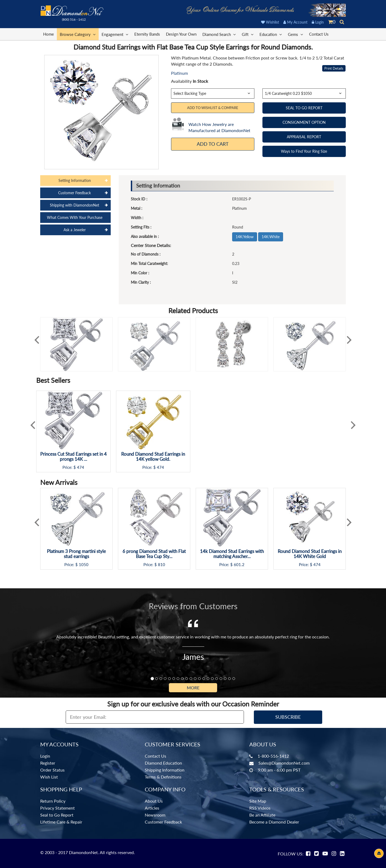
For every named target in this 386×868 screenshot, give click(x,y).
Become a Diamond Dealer (274, 822)
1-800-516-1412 (273, 756)
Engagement (115, 34)
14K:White (271, 237)
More (193, 688)
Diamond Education (163, 763)
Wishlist (270, 22)
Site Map (258, 801)
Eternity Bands (147, 34)
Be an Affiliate (262, 815)
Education (271, 34)
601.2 (239, 565)
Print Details (334, 68)
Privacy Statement (57, 808)
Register (48, 763)
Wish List (49, 777)
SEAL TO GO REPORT (304, 108)
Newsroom (155, 815)
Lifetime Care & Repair (61, 822)
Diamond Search (219, 34)
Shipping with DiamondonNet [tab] (75, 205)
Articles (152, 808)
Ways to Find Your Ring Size (304, 151)
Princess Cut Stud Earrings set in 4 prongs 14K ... (73, 457)
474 (81, 467)
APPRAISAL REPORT (304, 137)
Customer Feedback (163, 822)
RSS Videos (260, 808)
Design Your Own (181, 34)
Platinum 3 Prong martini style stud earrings (76, 554)
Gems (296, 34)
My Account (295, 22)
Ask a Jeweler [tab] (75, 230)
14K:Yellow (245, 237)
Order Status (52, 770)
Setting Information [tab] (75, 180)
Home (49, 34)
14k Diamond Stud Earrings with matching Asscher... (232, 554)
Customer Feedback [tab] (75, 193)
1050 (84, 565)
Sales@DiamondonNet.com (284, 763)
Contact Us (319, 34)
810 (162, 565)
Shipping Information (165, 770)
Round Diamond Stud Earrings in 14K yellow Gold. (153, 457)
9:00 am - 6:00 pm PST (279, 770)
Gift (248, 34)
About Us (154, 801)
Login (318, 22)
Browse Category (78, 34)
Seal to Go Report (57, 815)
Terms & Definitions (163, 777)
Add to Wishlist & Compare (213, 108)
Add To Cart (213, 144)
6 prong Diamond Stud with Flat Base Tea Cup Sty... (154, 554)
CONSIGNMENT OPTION (304, 122)
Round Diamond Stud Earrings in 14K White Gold (310, 554)
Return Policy (53, 801)
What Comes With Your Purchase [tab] (75, 217)
